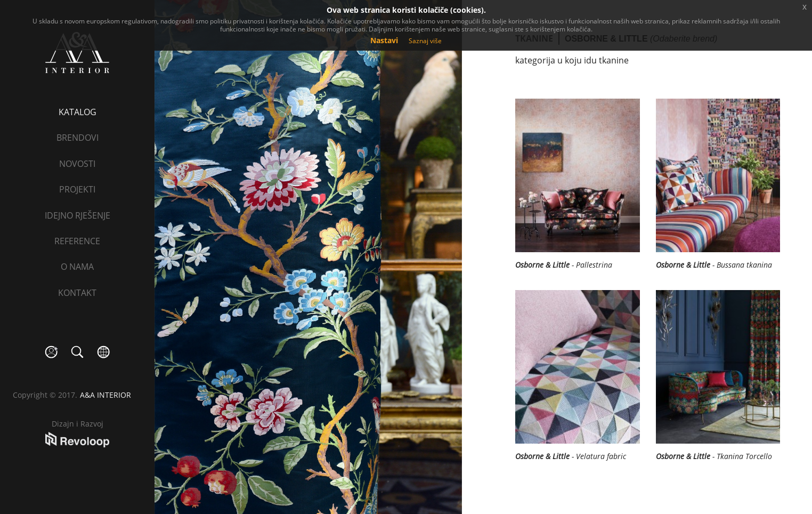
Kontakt (77, 293)
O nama (77, 267)
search (78, 352)
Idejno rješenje (78, 215)
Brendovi (78, 138)
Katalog (78, 112)
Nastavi (384, 40)
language (104, 352)
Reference (77, 241)
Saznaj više (425, 41)
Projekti (77, 189)
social (51, 352)
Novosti (77, 164)
